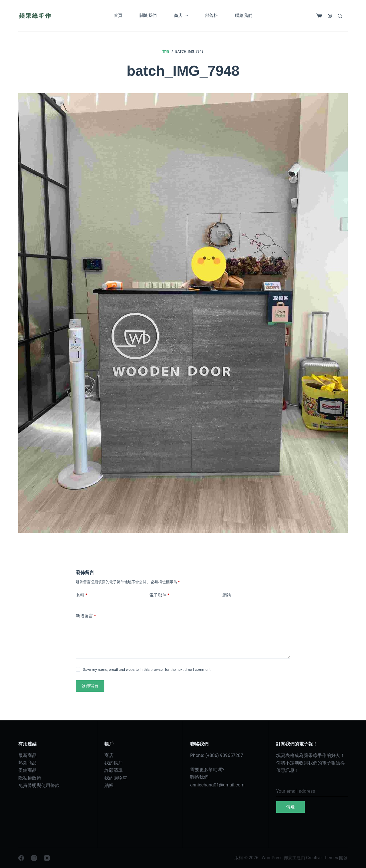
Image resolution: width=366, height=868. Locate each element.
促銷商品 (27, 770)
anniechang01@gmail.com (217, 785)
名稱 (82, 595)
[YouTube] (47, 858)
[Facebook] (21, 858)
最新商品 (27, 755)
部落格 (211, 15)
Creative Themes (322, 858)
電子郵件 (159, 595)
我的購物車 (116, 778)
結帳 (109, 785)
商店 (182, 16)
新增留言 (86, 616)
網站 (227, 595)
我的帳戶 (114, 763)
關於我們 (148, 15)
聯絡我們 (244, 15)
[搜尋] (340, 16)
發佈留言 (90, 686)
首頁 (118, 15)
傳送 (291, 807)
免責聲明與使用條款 (39, 785)
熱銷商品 (27, 763)
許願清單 (114, 770)
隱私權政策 (30, 778)
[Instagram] (34, 858)
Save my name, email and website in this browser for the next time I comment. (147, 670)
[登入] (330, 16)
